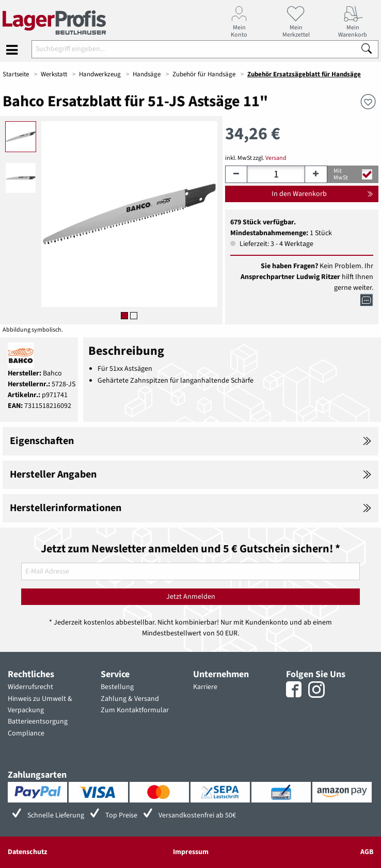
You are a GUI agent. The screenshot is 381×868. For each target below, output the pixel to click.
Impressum (191, 852)
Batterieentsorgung (38, 722)
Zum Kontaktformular (135, 710)
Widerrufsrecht (30, 687)
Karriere (205, 687)
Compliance (26, 733)
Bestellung (117, 687)
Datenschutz (27, 852)
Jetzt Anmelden (191, 597)
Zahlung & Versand (130, 699)
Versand (276, 158)
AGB (367, 852)
